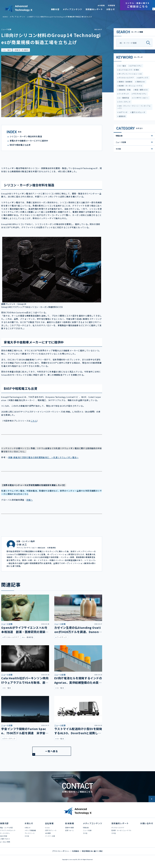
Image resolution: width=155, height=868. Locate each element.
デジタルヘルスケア (126, 78)
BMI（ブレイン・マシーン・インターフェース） (134, 107)
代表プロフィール (51, 830)
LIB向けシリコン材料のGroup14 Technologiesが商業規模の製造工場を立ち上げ (60, 17)
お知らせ (111, 9)
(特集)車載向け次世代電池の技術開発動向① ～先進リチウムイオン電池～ (43, 457)
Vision (47, 828)
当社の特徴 (4, 836)
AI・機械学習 (124, 98)
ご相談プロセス (5, 839)
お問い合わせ (147, 823)
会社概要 (48, 833)
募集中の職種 (69, 828)
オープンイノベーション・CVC (130, 74)
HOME (5, 17)
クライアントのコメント (8, 830)
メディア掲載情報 (30, 830)
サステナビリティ (140, 94)
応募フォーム (69, 830)
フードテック (124, 94)
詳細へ (30, 500)
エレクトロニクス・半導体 (129, 70)
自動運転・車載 (124, 90)
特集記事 (119, 136)
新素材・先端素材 (22, 50)
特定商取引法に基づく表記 (92, 851)
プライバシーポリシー (61, 851)
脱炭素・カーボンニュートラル (130, 86)
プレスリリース (30, 833)
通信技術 (122, 116)
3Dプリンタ (123, 112)
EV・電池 (7, 50)
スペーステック (124, 102)
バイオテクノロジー (141, 98)
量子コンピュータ (138, 112)
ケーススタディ (5, 833)
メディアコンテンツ (72, 9)
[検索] (149, 43)
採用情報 (111, 5)
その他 (118, 149)
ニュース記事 (6, 29)
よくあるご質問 (5, 842)
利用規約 (76, 851)
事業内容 (55, 9)
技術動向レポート (94, 9)
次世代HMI (140, 82)
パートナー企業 (50, 836)
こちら (34, 421)
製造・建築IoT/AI (141, 90)
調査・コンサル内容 (6, 828)
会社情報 (101, 5)
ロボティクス (143, 78)
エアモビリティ (136, 66)
